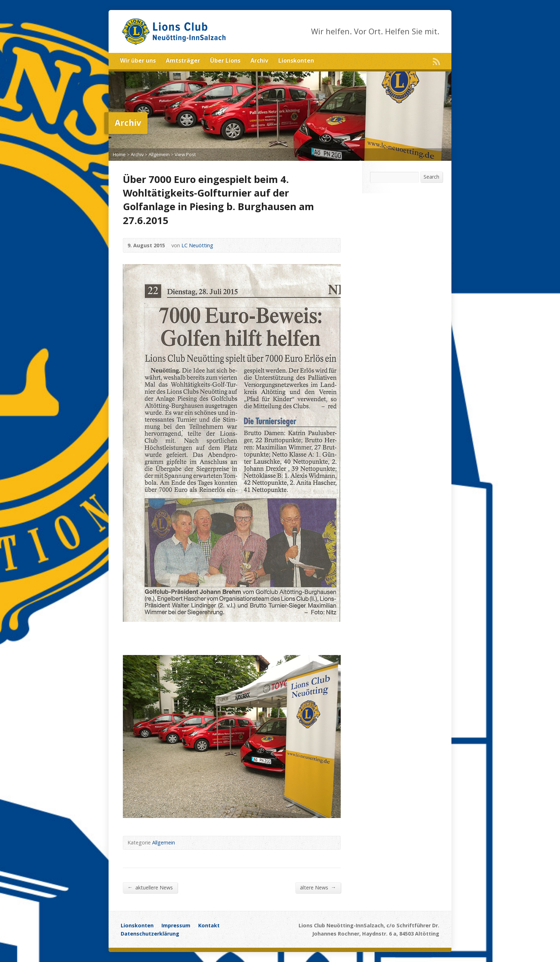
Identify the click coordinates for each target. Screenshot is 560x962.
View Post (185, 154)
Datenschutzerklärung (150, 934)
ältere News (318, 887)
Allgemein (159, 154)
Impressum (176, 925)
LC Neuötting (197, 245)
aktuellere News (150, 887)
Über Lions (225, 60)
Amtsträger (183, 60)
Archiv (259, 60)
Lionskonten (296, 60)
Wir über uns (138, 60)
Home (119, 154)
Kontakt (209, 925)
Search (431, 177)
